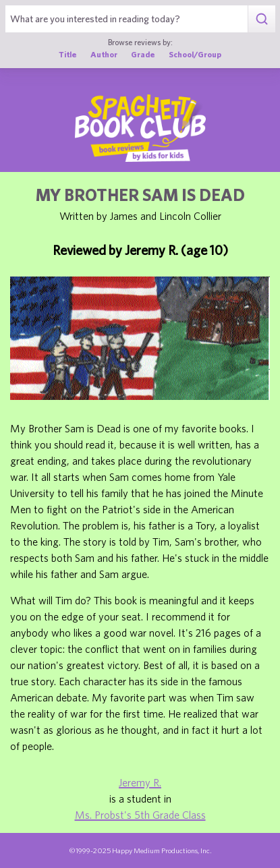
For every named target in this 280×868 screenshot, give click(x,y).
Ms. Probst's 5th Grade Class (140, 815)
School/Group (195, 54)
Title (68, 54)
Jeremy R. (140, 782)
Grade (143, 54)
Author (104, 54)
